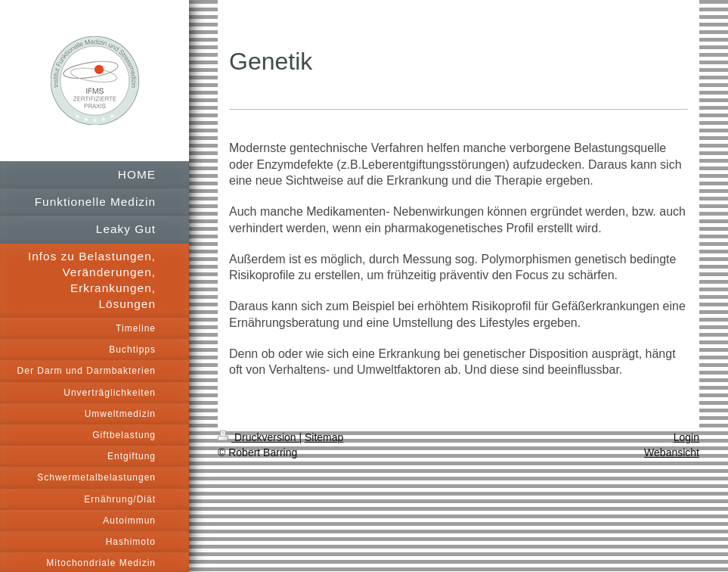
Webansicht (672, 452)
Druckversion (258, 437)
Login (686, 437)
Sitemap (324, 437)
